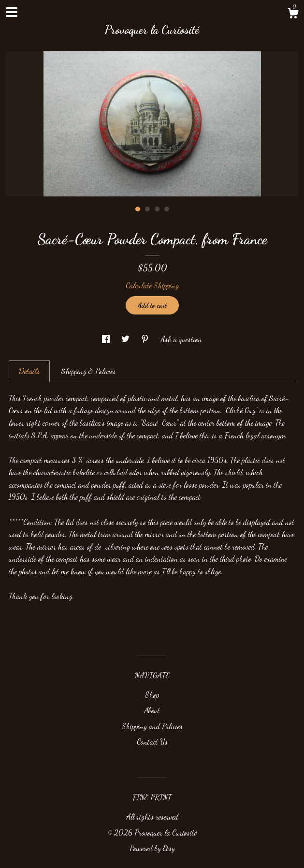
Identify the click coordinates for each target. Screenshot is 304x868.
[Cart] (293, 15)
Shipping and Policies (152, 726)
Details (29, 371)
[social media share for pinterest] (146, 339)
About (152, 710)
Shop (152, 695)
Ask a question (181, 339)
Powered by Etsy (152, 848)
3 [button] (157, 209)
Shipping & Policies (89, 371)
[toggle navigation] (12, 12)
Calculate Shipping (152, 285)
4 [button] (167, 209)
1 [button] (138, 209)
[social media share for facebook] (107, 339)
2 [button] (147, 209)
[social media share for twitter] (126, 339)
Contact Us (152, 741)
